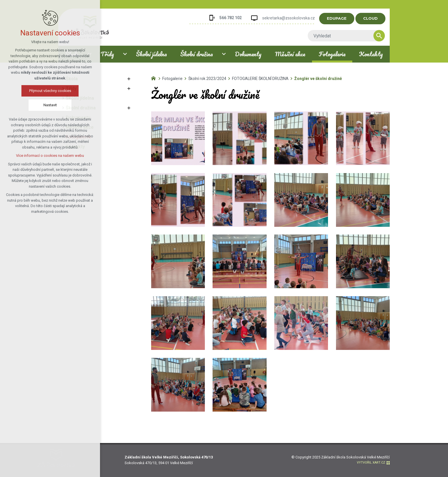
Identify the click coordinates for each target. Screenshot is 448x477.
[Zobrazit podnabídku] (129, 79)
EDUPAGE (342, 18)
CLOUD (375, 18)
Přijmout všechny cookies (45, 91)
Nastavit (45, 105)
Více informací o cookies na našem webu (45, 156)
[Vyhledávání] (384, 36)
